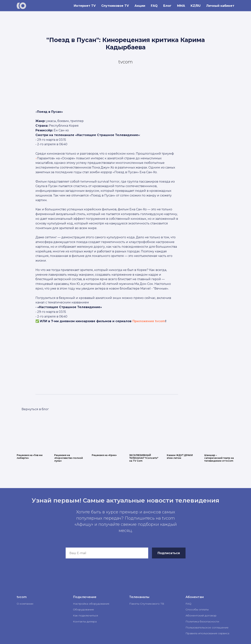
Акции (140, 6)
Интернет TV (85, 6)
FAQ (154, 6)
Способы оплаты (197, 609)
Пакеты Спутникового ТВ (147, 604)
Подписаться (169, 553)
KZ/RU (196, 6)
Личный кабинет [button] (220, 6)
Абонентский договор (201, 615)
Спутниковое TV (115, 6)
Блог (167, 6)
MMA (181, 6)
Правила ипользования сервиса (207, 633)
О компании (25, 604)
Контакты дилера (85, 621)
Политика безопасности (202, 621)
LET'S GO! (33, 409)
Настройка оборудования (91, 604)
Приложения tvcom (149, 321)
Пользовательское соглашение (207, 627)
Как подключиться (85, 615)
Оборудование (83, 609)
